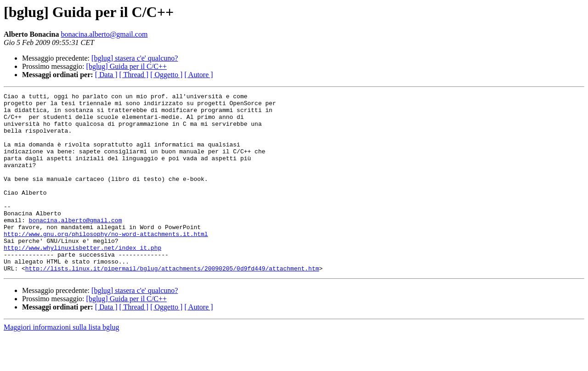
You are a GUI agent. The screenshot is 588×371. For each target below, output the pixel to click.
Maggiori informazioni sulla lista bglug (62, 363)
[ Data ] (106, 75)
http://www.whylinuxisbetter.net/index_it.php (82, 279)
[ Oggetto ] (166, 75)
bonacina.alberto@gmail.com (104, 34)
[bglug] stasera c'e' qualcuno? (135, 58)
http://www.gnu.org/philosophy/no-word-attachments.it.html (106, 263)
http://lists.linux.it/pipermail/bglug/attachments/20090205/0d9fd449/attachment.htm (172, 304)
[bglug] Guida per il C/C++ (127, 66)
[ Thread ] (134, 75)
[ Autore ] (198, 75)
